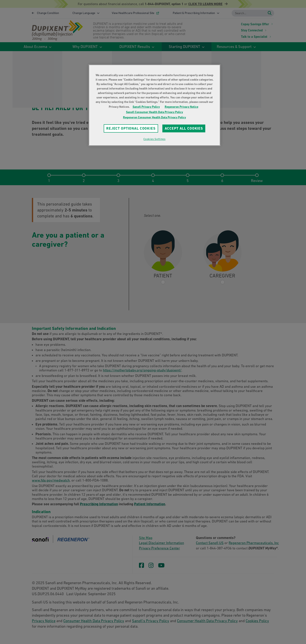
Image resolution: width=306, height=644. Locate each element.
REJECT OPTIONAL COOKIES (131, 128)
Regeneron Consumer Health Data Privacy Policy (154, 117)
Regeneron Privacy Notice (181, 107)
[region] (154, 105)
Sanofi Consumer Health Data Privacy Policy (154, 112)
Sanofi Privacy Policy (146, 107)
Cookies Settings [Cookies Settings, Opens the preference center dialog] (154, 139)
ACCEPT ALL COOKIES (184, 128)
